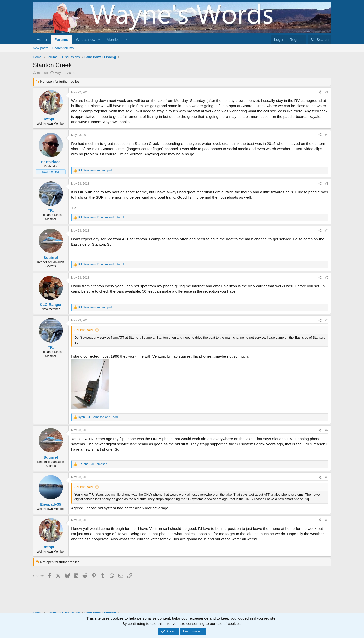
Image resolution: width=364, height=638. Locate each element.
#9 (327, 520)
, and (101, 217)
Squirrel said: (84, 330)
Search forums (63, 48)
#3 (327, 184)
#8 (327, 477)
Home (42, 40)
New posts (41, 48)
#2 (327, 135)
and (95, 170)
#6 (327, 320)
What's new (86, 40)
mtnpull (42, 73)
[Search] (320, 40)
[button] (99, 40)
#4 (327, 231)
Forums (61, 40)
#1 (327, 92)
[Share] (320, 92)
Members (115, 40)
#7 (327, 430)
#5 (327, 278)
